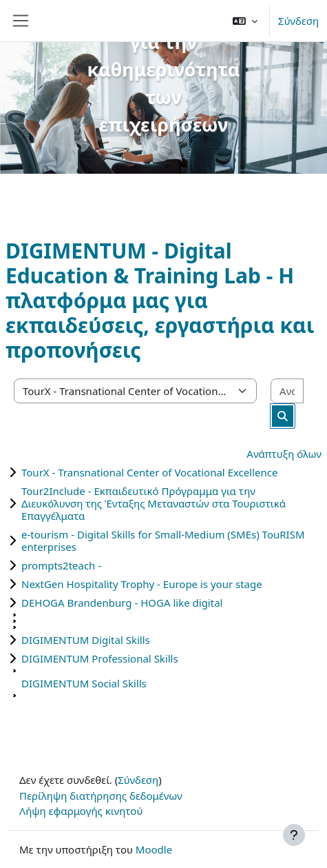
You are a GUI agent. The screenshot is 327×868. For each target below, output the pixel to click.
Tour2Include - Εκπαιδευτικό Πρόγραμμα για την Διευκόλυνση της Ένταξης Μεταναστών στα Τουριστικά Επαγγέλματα (154, 503)
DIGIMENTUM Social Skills (84, 683)
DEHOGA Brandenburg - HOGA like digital (122, 603)
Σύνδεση (298, 21)
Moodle (154, 849)
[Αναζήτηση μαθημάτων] (287, 391)
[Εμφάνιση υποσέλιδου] (294, 835)
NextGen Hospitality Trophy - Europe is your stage (142, 584)
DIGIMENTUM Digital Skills (86, 640)
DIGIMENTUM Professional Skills (100, 658)
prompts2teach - (61, 565)
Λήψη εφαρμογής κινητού (81, 811)
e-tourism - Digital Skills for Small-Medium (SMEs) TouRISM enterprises (163, 541)
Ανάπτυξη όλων (284, 454)
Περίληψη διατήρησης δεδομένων (101, 796)
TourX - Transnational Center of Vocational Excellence (149, 472)
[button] (245, 21)
